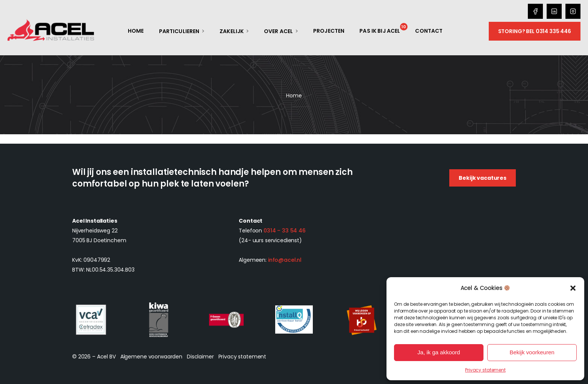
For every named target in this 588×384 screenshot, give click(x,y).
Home (136, 31)
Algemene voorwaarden (151, 357)
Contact (429, 31)
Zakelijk (232, 31)
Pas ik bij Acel (380, 31)
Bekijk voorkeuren (532, 352)
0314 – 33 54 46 (285, 231)
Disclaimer (200, 357)
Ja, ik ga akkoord (439, 352)
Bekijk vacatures (483, 178)
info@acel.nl (285, 260)
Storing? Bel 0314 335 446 (535, 31)
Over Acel (278, 31)
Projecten (329, 31)
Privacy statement (485, 370)
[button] (573, 288)
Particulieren (179, 31)
